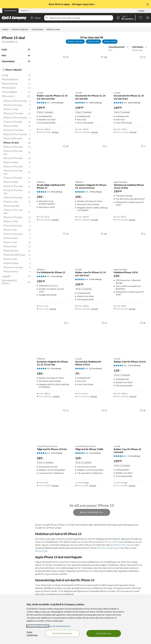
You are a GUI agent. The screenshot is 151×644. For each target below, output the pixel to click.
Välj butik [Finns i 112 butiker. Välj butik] (95, 305)
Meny (35, 18)
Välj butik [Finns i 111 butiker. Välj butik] (133, 128)
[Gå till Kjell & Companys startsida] (15, 18)
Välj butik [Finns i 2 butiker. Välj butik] (93, 481)
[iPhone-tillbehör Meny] (30, 25)
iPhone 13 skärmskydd (110, 544)
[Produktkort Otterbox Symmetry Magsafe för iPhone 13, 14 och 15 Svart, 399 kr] (92, 156)
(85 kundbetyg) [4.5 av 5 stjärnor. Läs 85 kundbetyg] (57, 188)
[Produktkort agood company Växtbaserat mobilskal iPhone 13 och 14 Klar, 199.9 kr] (130, 156)
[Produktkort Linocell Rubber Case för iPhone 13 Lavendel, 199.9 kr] (130, 420)
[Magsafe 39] (16, 273)
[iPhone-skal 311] (16, 93)
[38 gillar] (143, 319)
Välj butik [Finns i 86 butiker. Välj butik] (55, 128)
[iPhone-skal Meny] (45, 25)
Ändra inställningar (32, 633)
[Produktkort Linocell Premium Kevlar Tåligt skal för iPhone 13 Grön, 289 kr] (53, 420)
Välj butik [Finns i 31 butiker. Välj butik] (132, 481)
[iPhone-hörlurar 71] (16, 80)
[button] (17, 38)
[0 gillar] (143, 230)
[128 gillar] (104, 53)
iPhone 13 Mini (110, 37)
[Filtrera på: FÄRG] (16, 46)
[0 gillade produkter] (141, 18)
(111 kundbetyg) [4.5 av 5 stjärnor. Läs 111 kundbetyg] (134, 361)
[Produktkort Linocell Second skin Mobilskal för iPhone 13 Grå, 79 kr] (92, 333)
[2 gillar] (66, 319)
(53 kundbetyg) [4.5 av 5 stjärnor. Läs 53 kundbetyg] (57, 449)
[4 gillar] (105, 142)
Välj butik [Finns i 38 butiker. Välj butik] (55, 216)
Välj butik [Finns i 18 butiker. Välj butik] (94, 392)
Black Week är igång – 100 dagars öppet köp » (72, 4)
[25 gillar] (66, 406)
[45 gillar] (66, 53)
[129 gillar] (104, 230)
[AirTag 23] (16, 72)
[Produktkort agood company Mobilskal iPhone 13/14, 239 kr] (130, 243)
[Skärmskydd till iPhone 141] (16, 279)
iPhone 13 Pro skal (113, 538)
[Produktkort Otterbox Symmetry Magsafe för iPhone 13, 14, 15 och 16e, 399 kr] (53, 333)
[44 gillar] (143, 53)
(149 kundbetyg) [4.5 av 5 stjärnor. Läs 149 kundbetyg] (57, 99)
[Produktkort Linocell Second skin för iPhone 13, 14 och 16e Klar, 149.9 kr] (92, 67)
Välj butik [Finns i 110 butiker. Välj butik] (133, 392)
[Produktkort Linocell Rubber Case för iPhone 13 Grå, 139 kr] (130, 333)
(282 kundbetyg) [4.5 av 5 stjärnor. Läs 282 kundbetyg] (95, 99)
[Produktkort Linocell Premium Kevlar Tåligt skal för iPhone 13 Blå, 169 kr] (92, 420)
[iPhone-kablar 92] (16, 84)
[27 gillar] (104, 406)
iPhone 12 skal (41, 547)
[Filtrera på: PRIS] (16, 52)
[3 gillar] (143, 142)
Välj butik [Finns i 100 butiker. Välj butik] (56, 392)
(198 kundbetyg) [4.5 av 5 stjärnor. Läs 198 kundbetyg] (95, 188)
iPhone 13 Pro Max (75, 37)
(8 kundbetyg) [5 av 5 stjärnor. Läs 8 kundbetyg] (56, 364)
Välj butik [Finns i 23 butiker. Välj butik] (55, 481)
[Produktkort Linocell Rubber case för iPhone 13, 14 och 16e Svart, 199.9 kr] (92, 243)
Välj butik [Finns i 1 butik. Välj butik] (53, 305)
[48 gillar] (66, 142)
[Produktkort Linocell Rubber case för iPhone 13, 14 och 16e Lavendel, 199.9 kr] (53, 67)
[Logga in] (125, 18)
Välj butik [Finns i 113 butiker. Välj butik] (95, 128)
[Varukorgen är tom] (148, 18)
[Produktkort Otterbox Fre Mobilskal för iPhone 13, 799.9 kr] (53, 243)
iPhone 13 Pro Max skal (124, 541)
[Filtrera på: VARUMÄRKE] (16, 57)
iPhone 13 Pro (93, 37)
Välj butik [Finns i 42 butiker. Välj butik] (132, 305)
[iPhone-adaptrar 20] (16, 76)
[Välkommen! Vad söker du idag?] (80, 18)
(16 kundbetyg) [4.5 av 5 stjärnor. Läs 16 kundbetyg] (57, 272)
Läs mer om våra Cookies (38, 626)
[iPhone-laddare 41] (16, 88)
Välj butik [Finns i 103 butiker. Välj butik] (95, 216)
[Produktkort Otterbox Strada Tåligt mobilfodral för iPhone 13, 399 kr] (53, 156)
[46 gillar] (66, 230)
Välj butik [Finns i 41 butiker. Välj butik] (132, 216)
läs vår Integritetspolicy (60, 626)
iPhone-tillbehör (12, 66)
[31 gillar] (104, 319)
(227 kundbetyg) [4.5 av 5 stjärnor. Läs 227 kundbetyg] (95, 364)
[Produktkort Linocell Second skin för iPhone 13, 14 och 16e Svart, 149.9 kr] (130, 67)
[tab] (10, 11)
